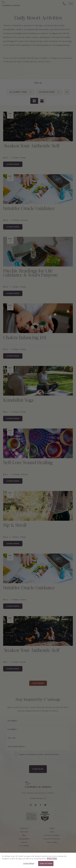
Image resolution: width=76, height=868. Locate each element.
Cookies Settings (29, 866)
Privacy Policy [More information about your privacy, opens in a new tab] (52, 861)
